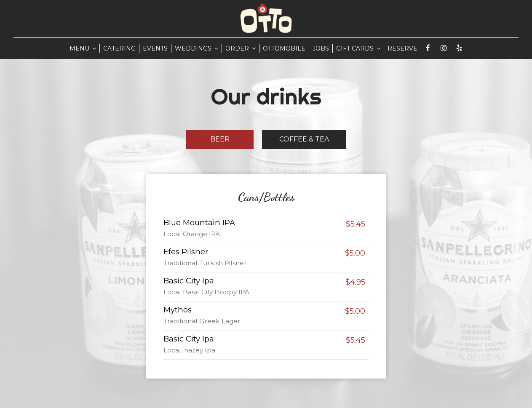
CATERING (119, 48)
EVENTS (155, 48)
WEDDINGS (196, 48)
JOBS (321, 48)
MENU (83, 48)
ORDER (241, 48)
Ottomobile (284, 48)
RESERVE (402, 48)
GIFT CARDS (358, 48)
